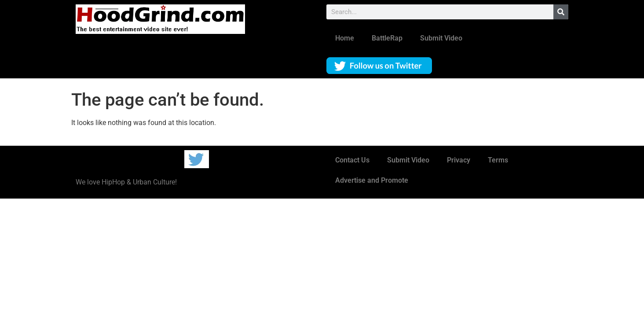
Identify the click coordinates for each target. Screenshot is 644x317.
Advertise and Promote (372, 180)
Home (345, 38)
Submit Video (441, 38)
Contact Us (352, 160)
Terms (498, 160)
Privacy (459, 160)
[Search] (561, 12)
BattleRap (387, 38)
